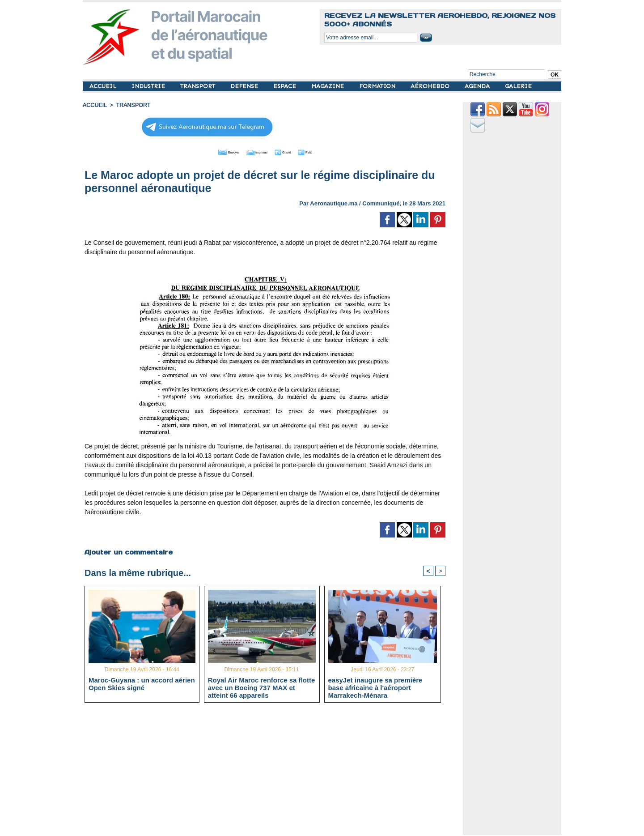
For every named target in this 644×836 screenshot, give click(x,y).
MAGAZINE (328, 86)
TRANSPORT (199, 86)
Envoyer (214, 151)
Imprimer (255, 151)
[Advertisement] (272, 772)
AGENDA (478, 86)
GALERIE (518, 86)
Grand (292, 151)
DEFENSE (245, 86)
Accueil (94, 105)
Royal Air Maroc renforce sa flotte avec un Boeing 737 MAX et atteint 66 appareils (262, 687)
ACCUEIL (104, 86)
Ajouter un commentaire (128, 551)
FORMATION (378, 86)
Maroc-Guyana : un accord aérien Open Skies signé (142, 684)
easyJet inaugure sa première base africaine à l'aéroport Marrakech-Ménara (375, 687)
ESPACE (286, 86)
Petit (322, 151)
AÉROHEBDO (431, 86)
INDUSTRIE (149, 86)
